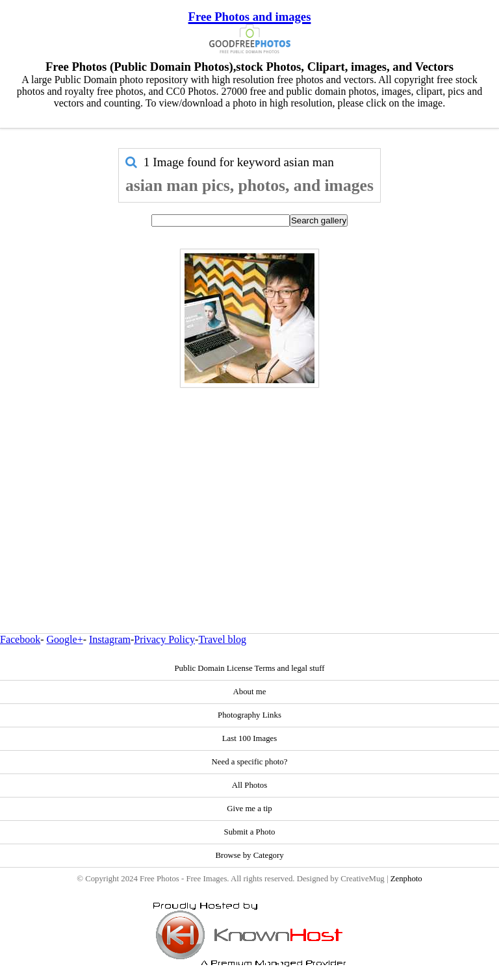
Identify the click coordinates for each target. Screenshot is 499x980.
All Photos (249, 785)
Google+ (65, 639)
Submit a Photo (250, 832)
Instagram (110, 639)
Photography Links (249, 715)
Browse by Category (249, 855)
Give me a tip (249, 809)
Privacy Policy (164, 639)
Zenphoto (406, 879)
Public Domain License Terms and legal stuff (249, 668)
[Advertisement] (249, 483)
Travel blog (222, 639)
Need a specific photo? (250, 762)
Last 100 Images (250, 738)
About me (250, 692)
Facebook (20, 639)
